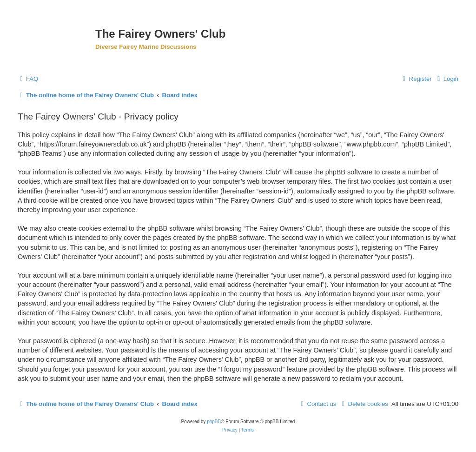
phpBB (214, 422)
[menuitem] (28, 79)
